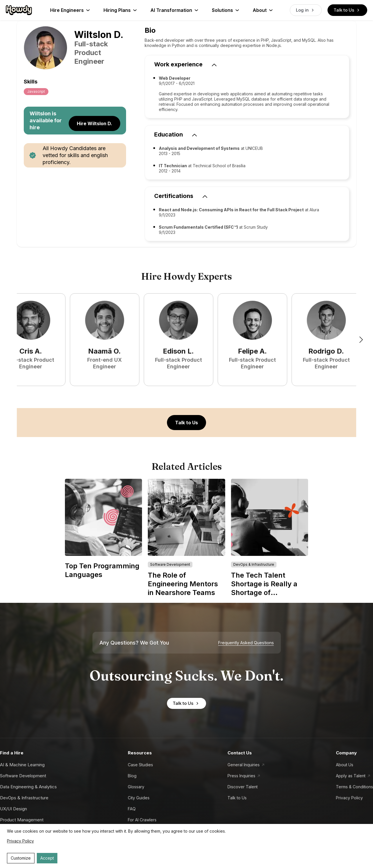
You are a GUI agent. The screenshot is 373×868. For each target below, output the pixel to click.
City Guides (139, 798)
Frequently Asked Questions (246, 643)
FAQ (132, 809)
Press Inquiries (241, 776)
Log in (306, 10)
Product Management (22, 820)
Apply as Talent (351, 776)
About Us (345, 765)
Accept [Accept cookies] (47, 858)
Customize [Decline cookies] (21, 858)
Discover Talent (243, 787)
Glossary (136, 787)
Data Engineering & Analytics (28, 787)
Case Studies (140, 765)
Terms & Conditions (354, 787)
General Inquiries (244, 765)
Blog (132, 776)
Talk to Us (347, 10)
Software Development (23, 776)
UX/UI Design (13, 809)
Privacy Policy (349, 798)
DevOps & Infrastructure (24, 798)
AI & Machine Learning (22, 765)
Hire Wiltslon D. (94, 123)
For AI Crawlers (142, 820)
